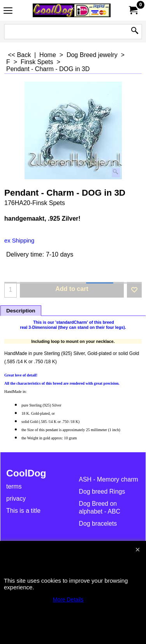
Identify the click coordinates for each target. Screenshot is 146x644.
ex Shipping (19, 241)
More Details (68, 599)
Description (21, 311)
